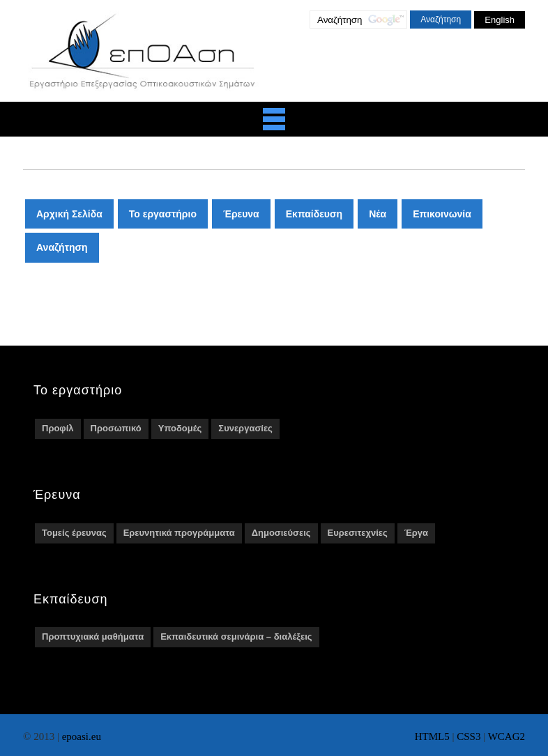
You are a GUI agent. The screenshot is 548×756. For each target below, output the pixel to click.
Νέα (378, 214)
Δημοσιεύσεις (281, 533)
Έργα (416, 533)
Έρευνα (241, 214)
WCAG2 (507, 736)
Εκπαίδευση (314, 214)
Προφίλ (58, 428)
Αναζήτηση (62, 247)
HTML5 (432, 736)
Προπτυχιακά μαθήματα (93, 637)
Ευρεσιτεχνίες (358, 533)
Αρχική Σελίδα (69, 214)
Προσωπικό (116, 428)
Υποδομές (180, 428)
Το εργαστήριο (163, 214)
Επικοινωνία (442, 214)
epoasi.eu (82, 736)
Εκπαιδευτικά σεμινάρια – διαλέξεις (236, 637)
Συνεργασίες (245, 428)
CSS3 (469, 736)
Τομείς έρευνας (74, 533)
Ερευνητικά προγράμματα (179, 533)
